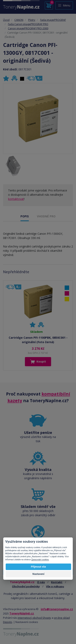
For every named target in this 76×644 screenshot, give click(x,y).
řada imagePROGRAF (53, 20)
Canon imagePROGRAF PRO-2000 (28, 28)
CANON (19, 20)
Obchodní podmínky (26, 586)
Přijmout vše (38, 567)
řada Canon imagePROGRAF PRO (28, 24)
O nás (41, 582)
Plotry (32, 20)
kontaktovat (16, 199)
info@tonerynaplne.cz (57, 609)
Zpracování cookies (40, 560)
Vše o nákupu (55, 586)
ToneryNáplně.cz (22, 613)
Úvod (6, 20)
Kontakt (57, 582)
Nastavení (38, 574)
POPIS (25, 216)
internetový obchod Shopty (34, 618)
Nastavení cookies (27, 622)
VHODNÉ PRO (46, 216)
